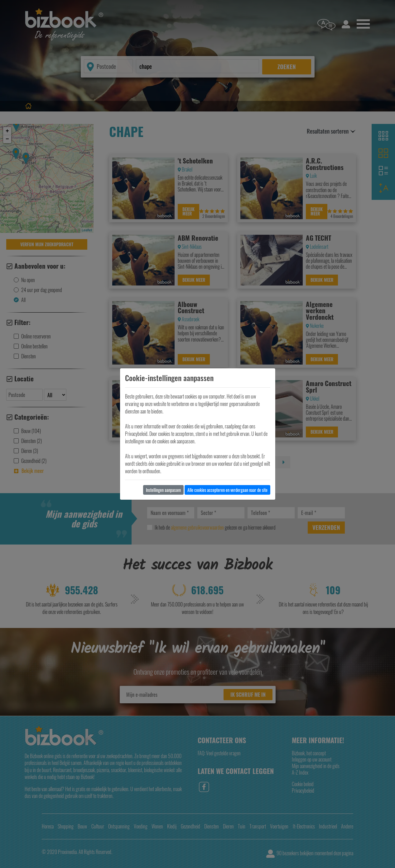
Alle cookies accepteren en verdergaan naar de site (227, 490)
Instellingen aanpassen (163, 490)
